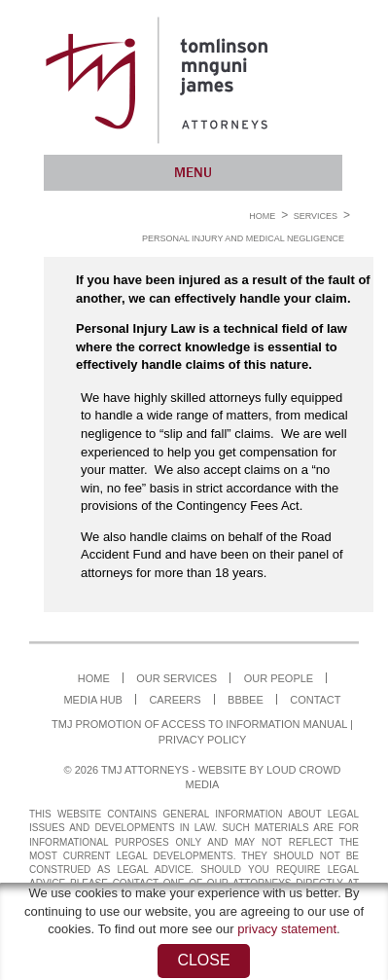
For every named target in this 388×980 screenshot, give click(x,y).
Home (262, 216)
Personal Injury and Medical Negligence (243, 238)
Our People (279, 678)
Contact (315, 700)
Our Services (176, 678)
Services (316, 216)
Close (203, 960)
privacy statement (287, 929)
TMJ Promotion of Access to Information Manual (199, 724)
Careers (175, 700)
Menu (193, 172)
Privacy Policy (203, 740)
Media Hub (93, 700)
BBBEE (246, 700)
